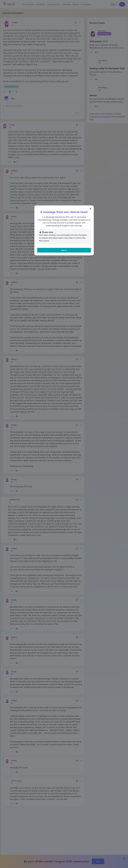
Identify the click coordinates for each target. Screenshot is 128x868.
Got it (64, 250)
